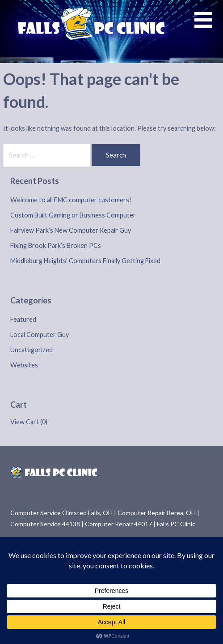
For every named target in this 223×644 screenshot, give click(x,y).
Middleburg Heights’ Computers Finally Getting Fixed (85, 261)
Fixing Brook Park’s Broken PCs (56, 245)
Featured (23, 319)
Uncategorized (32, 350)
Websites (24, 365)
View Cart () (29, 422)
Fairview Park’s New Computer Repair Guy (71, 230)
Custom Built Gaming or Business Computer (73, 215)
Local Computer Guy (40, 335)
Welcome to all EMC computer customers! (71, 200)
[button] (209, 25)
